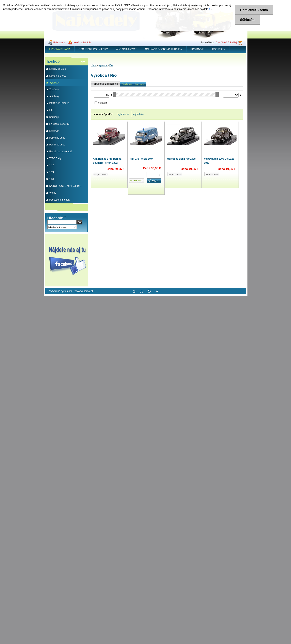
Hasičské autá (57, 145)
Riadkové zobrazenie (133, 84)
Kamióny (54, 117)
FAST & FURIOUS (59, 103)
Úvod (94, 65)
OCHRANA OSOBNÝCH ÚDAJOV (164, 49)
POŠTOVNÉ (197, 49)
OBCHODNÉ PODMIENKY (93, 49)
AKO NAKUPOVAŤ (127, 49)
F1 (51, 110)
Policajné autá (57, 138)
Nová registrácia (82, 43)
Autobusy (54, 96)
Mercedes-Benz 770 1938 (181, 159)
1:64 (52, 179)
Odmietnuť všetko (254, 10)
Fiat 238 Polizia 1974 (142, 159)
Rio (111, 65)
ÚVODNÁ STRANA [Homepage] (60, 49)
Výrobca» (55, 83)
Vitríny (53, 193)
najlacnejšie (123, 114)
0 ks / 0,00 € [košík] (226, 43)
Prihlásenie (59, 43)
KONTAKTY (219, 49)
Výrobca (103, 65)
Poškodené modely (60, 200)
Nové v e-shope (58, 76)
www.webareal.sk (84, 291)
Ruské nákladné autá (61, 152)
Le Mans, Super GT (60, 124)
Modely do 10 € (58, 69)
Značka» (54, 90)
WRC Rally (55, 158)
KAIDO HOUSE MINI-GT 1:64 (66, 186)
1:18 (52, 165)
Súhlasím (247, 20)
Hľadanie (55, 218)
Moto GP (54, 131)
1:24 (52, 172)
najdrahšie (138, 114)
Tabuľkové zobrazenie (105, 84)
